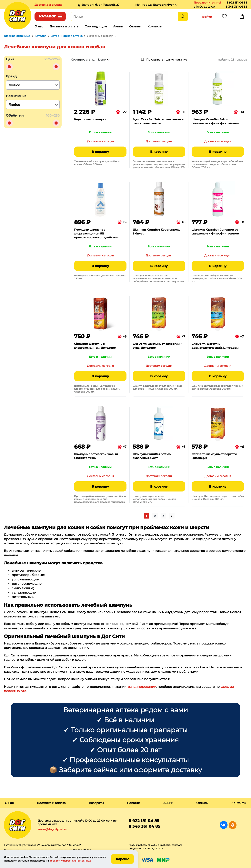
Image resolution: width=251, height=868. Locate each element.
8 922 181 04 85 (237, 3)
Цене (102, 60)
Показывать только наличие (167, 60)
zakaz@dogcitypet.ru (52, 829)
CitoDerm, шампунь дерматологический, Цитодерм (215, 346)
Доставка (48, 5)
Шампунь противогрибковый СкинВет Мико (96, 456)
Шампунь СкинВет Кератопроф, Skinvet (156, 232)
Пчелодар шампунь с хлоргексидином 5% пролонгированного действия (97, 234)
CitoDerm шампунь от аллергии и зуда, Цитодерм (158, 346)
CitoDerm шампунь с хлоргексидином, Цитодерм (95, 346)
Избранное (224, 17)
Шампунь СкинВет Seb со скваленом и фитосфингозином (215, 121)
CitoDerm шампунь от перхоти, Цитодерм (214, 456)
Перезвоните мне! (207, 3)
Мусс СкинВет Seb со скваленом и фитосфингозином (158, 121)
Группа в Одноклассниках (232, 825)
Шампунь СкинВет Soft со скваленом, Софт (152, 456)
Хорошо (122, 859)
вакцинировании (142, 687)
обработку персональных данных (70, 861)
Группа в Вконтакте (224, 825)
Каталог (48, 16)
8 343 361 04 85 (236, 7)
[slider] (9, 67)
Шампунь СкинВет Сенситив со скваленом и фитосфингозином (215, 232)
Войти (207, 17)
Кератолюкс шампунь (90, 119)
